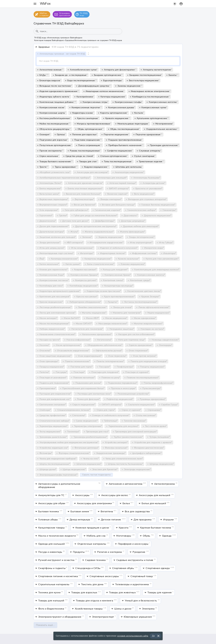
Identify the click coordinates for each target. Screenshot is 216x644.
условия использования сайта (133, 636)
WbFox (45, 4)
